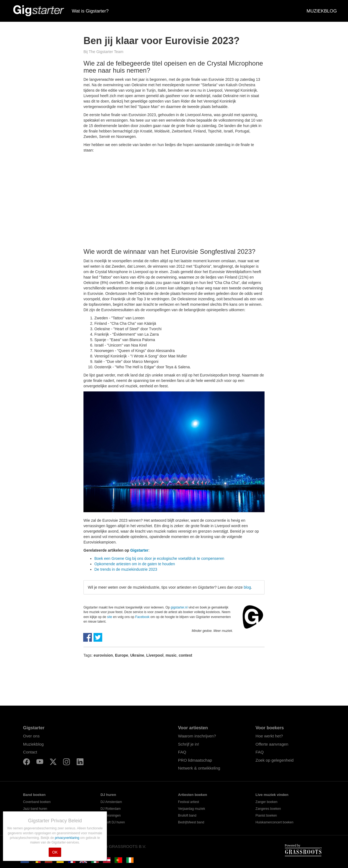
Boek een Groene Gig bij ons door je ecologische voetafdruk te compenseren (159, 558)
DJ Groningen (111, 816)
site (110, 617)
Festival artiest (189, 802)
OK (55, 852)
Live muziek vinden (272, 795)
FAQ (182, 752)
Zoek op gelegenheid (275, 760)
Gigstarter (139, 550)
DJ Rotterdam (111, 809)
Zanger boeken (267, 802)
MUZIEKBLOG (322, 11)
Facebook (142, 617)
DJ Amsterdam (111, 802)
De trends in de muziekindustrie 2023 (126, 569)
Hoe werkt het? (269, 736)
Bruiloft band (187, 816)
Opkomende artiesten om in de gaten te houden (135, 564)
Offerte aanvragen (272, 744)
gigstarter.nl (179, 607)
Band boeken (34, 795)
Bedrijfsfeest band (191, 822)
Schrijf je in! (189, 744)
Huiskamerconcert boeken (274, 822)
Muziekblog (33, 744)
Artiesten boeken (193, 795)
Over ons (31, 736)
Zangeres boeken (268, 809)
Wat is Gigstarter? (90, 11)
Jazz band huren (35, 809)
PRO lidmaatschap (195, 760)
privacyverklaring (68, 838)
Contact (30, 752)
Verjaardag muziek (192, 809)
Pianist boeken (266, 816)
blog (247, 587)
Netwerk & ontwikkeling (199, 768)
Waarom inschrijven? (197, 736)
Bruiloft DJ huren (113, 822)
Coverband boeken (37, 802)
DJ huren (108, 795)
